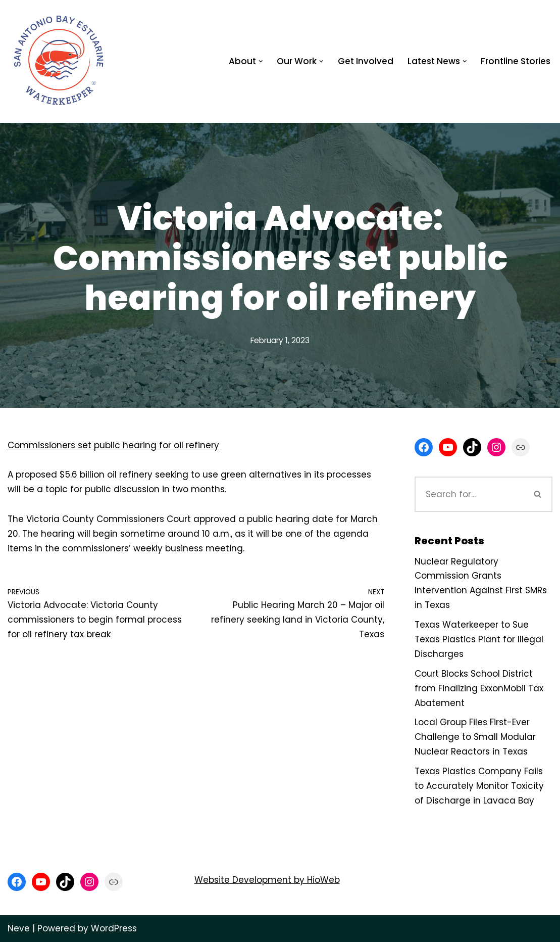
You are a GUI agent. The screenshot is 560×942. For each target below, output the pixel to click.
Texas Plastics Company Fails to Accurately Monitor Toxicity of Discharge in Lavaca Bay (479, 786)
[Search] (469, 494)
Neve (19, 928)
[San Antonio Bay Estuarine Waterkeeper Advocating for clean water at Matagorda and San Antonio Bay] (60, 61)
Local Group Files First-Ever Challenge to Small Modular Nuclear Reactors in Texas (475, 737)
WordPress (114, 928)
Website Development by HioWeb (267, 880)
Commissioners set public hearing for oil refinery (113, 445)
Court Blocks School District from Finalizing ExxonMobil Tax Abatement (479, 688)
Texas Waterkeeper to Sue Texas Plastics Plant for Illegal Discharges (479, 639)
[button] (261, 61)
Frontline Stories (516, 61)
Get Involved (366, 61)
